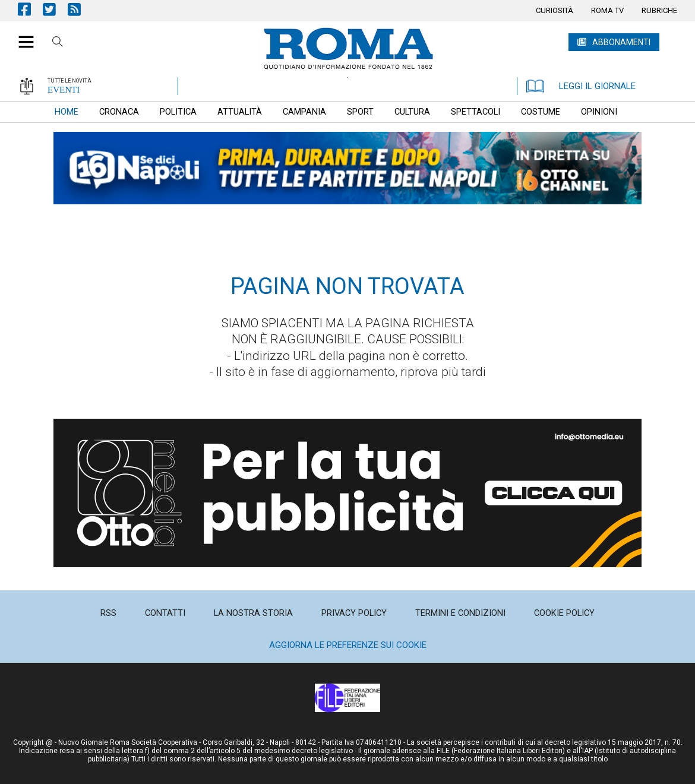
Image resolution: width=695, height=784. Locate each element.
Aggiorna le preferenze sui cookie (348, 645)
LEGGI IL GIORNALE (581, 86)
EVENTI (64, 90)
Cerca (58, 43)
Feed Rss (80, 9)
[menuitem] (555, 11)
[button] (22, 36)
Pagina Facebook (30, 9)
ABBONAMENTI (621, 42)
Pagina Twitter (55, 9)
